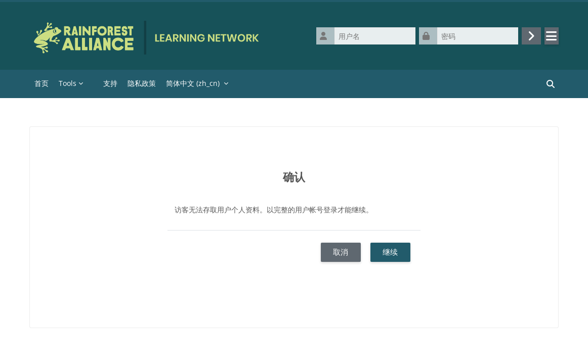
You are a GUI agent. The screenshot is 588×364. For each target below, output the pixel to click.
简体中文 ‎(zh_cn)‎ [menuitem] (193, 83)
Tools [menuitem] (68, 83)
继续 (390, 252)
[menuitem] (93, 84)
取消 (341, 252)
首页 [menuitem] (41, 83)
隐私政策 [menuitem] (142, 83)
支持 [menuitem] (110, 83)
